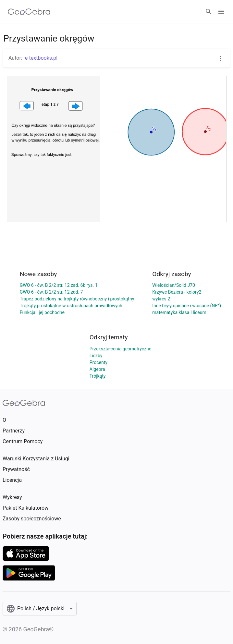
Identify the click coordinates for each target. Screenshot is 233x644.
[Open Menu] (221, 12)
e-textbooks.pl (41, 58)
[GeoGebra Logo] (29, 12)
